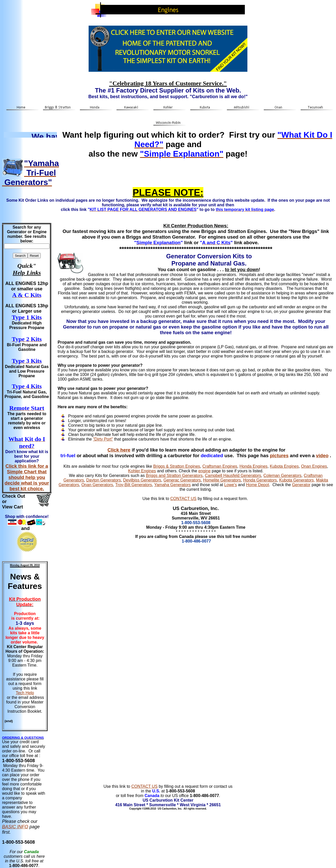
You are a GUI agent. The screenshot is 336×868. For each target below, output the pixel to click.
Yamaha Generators (172, 485)
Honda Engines (253, 466)
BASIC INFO (15, 827)
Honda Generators (260, 480)
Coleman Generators (282, 476)
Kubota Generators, (297, 480)
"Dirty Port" (103, 439)
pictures (279, 456)
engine (204, 471)
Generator (301, 485)
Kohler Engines (142, 471)
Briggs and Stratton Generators (174, 476)
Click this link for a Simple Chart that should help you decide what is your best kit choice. (27, 477)
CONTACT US (183, 499)
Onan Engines (314, 466)
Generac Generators (182, 480)
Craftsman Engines (220, 466)
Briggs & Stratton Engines (177, 466)
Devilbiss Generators (142, 480)
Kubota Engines (284, 466)
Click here (119, 450)
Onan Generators (97, 485)
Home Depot (258, 485)
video (322, 456)
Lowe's (231, 485)
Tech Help (25, 693)
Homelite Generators (222, 480)
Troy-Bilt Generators (134, 485)
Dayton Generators (104, 480)
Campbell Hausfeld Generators (233, 476)
